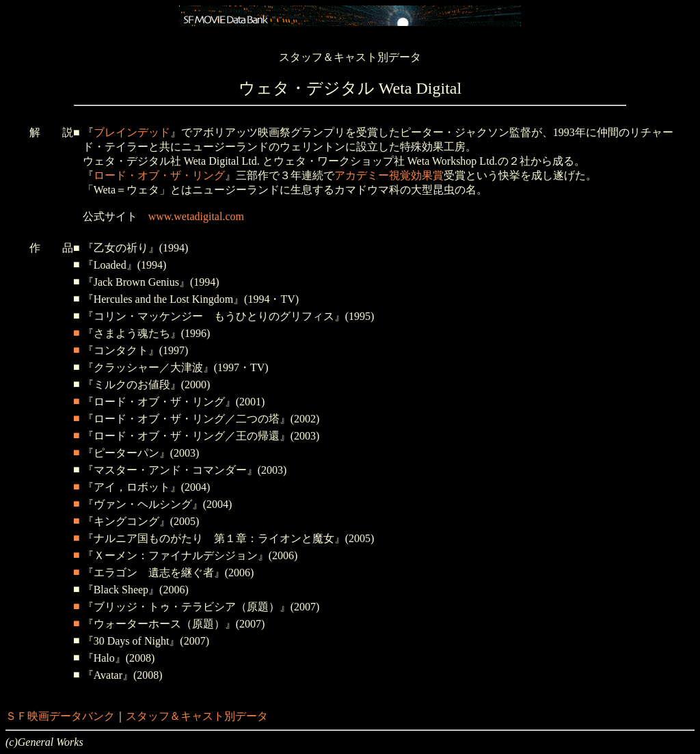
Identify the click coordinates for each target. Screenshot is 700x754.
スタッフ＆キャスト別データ (197, 716)
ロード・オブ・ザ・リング (159, 175)
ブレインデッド (132, 132)
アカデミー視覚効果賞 (389, 175)
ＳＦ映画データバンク (60, 716)
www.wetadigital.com (196, 216)
